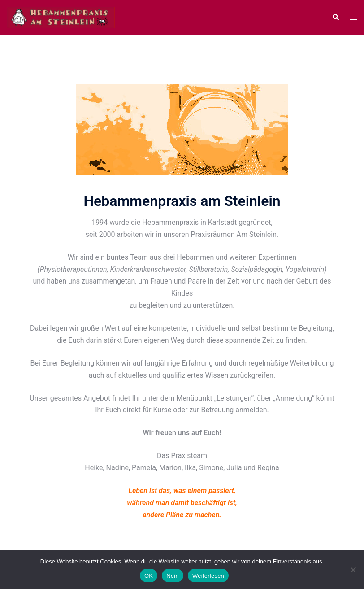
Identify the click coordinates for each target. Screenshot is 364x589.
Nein (173, 576)
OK (149, 576)
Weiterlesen (208, 576)
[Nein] (353, 570)
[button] (335, 17)
